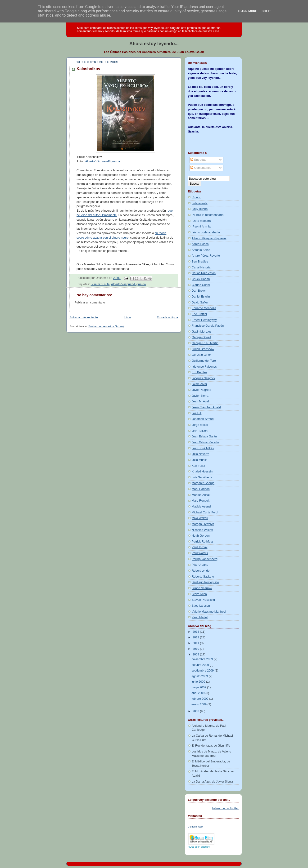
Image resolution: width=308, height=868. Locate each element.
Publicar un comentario (90, 303)
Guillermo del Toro (204, 361)
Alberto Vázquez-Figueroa (102, 161)
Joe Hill (197, 413)
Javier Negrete (201, 390)
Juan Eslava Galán (204, 436)
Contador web (195, 827)
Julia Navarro (200, 454)
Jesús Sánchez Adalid (206, 407)
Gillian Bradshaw (203, 349)
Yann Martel (200, 617)
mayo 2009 (199, 687)
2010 (196, 649)
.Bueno (196, 197)
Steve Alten (199, 594)
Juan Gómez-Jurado (205, 442)
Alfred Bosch (200, 244)
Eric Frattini (199, 314)
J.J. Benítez (199, 372)
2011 (196, 643)
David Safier (200, 303)
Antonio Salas (201, 250)
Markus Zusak (201, 495)
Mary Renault (201, 501)
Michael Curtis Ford (205, 512)
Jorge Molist (200, 425)
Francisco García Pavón (208, 326)
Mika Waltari (200, 518)
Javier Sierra (200, 396)
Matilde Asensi (201, 507)
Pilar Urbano (200, 565)
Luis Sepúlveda (202, 477)
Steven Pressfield (203, 600)
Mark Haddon (201, 489)
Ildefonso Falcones (204, 367)
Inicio (127, 317)
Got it (266, 11)
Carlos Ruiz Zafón (204, 273)
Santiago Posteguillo (205, 582)
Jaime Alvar (199, 384)
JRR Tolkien (200, 431)
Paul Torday (199, 547)
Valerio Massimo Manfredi (209, 612)
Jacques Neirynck (204, 378)
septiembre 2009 (203, 671)
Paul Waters (200, 553)
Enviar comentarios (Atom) (106, 326)
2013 (196, 632)
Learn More (247, 11)
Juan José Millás (203, 448)
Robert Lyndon (201, 571)
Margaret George (203, 483)
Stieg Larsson (201, 606)
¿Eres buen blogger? (199, 847)
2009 (196, 654)
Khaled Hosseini (202, 472)
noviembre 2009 (203, 659)
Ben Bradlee (200, 262)
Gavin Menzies (202, 332)
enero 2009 (199, 704)
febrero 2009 (200, 699)
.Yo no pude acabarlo (206, 232)
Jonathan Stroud (203, 419)
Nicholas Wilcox (202, 530)
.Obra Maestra (201, 221)
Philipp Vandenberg (205, 559)
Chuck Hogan (201, 279)
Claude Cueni (201, 285)
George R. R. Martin (205, 343)
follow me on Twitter (225, 808)
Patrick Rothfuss (203, 542)
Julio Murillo (200, 460)
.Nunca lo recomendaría (208, 215)
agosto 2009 (200, 676)
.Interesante (200, 203)
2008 (196, 711)
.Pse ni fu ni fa (100, 284)
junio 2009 (199, 682)
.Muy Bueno (200, 209)
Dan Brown (199, 291)
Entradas (198, 160)
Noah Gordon (201, 536)
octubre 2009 (201, 665)
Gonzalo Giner (201, 355)
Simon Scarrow (202, 588)
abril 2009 (198, 693)
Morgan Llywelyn (203, 524)
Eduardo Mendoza (204, 308)
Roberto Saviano (203, 577)
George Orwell (201, 337)
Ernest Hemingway (204, 320)
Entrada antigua (167, 317)
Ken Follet (198, 466)
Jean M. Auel (200, 401)
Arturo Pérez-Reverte (206, 256)
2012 (196, 637)
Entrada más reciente (84, 317)
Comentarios (201, 168)
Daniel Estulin (201, 297)
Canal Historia (201, 267)
